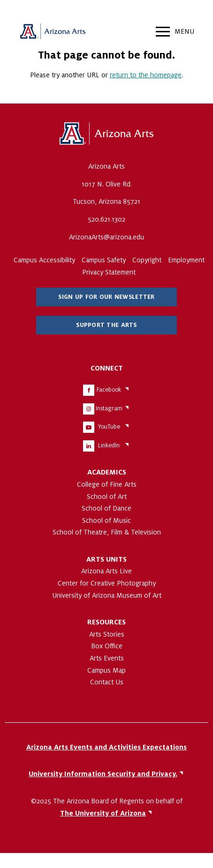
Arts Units (106, 559)
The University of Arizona (106, 134)
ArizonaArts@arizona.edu (106, 237)
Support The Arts (106, 325)
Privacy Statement (109, 272)
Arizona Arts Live (106, 571)
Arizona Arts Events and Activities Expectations (106, 747)
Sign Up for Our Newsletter (106, 297)
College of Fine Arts (107, 484)
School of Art (107, 497)
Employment (186, 260)
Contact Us (107, 682)
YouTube (109, 427)
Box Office (107, 646)
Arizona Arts (53, 33)
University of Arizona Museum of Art (107, 595)
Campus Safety (104, 260)
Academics (107, 472)
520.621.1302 (106, 219)
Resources (106, 622)
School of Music (106, 520)
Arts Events (107, 658)
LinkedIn (109, 445)
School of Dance (106, 508)
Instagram (109, 408)
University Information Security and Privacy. (103, 774)
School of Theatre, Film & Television (107, 532)
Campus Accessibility (44, 260)
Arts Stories (107, 634)
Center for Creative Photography (107, 583)
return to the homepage (146, 75)
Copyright (147, 260)
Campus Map (106, 670)
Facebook (109, 390)
